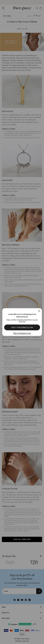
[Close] (39, 311)
